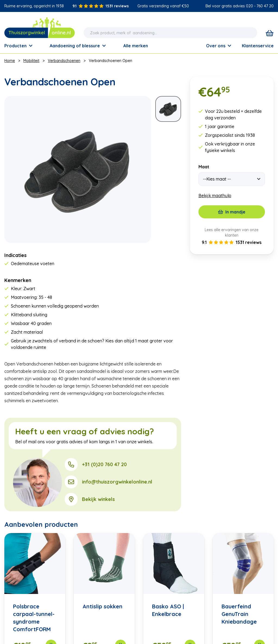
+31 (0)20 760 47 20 (104, 464)
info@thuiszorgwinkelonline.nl (117, 482)
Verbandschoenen (64, 61)
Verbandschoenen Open (110, 61)
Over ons (219, 46)
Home (10, 61)
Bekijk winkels (98, 499)
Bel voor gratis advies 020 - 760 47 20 (240, 6)
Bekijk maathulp (215, 196)
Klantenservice (258, 46)
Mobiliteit (31, 61)
